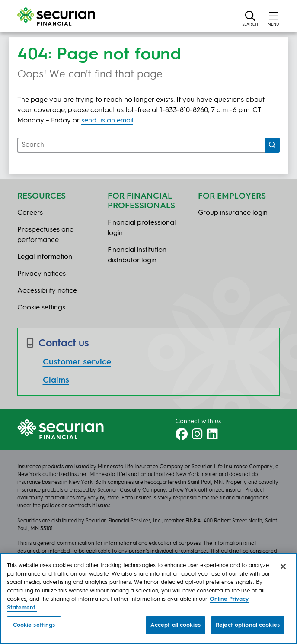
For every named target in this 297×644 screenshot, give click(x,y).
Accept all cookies (176, 625)
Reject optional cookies (248, 625)
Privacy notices (42, 274)
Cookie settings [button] (41, 308)
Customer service (77, 362)
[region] (148, 598)
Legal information (45, 257)
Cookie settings (34, 625)
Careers (30, 213)
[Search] (272, 145)
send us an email (107, 121)
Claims (56, 380)
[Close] (283, 567)
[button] (250, 18)
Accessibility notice (47, 291)
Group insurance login (233, 213)
